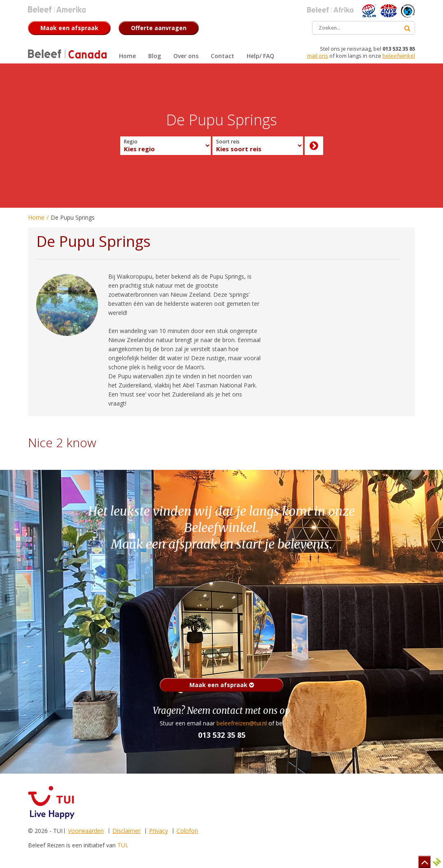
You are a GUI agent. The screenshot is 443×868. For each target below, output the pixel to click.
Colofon (187, 831)
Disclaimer (126, 831)
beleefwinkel (399, 56)
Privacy (159, 831)
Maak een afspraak (222, 685)
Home (36, 217)
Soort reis (228, 142)
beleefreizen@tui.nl (242, 723)
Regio (131, 142)
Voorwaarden (86, 831)
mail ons (318, 56)
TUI (122, 845)
